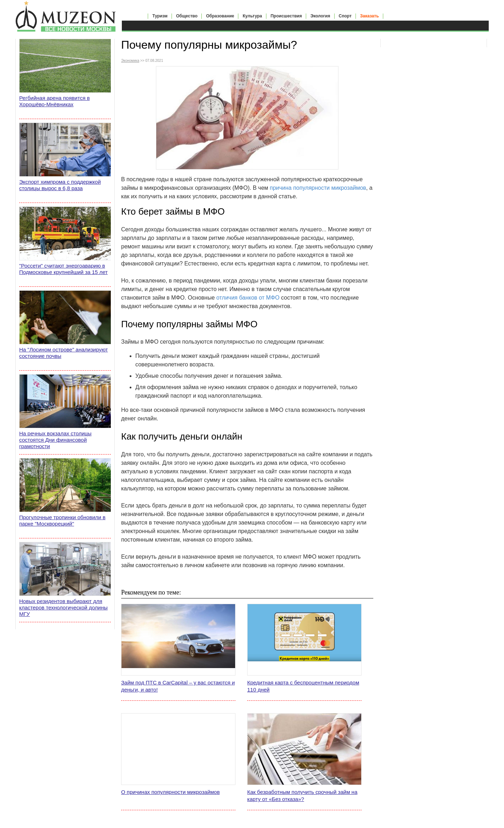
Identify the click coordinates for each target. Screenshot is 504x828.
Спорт (345, 16)
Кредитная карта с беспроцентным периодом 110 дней (303, 686)
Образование (220, 16)
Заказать (370, 16)
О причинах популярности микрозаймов (170, 792)
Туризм (160, 16)
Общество (187, 16)
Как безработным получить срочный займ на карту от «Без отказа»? (302, 795)
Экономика (130, 61)
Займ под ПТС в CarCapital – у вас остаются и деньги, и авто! (178, 686)
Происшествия (286, 16)
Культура (252, 16)
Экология (320, 16)
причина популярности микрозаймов (318, 188)
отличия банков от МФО (248, 298)
